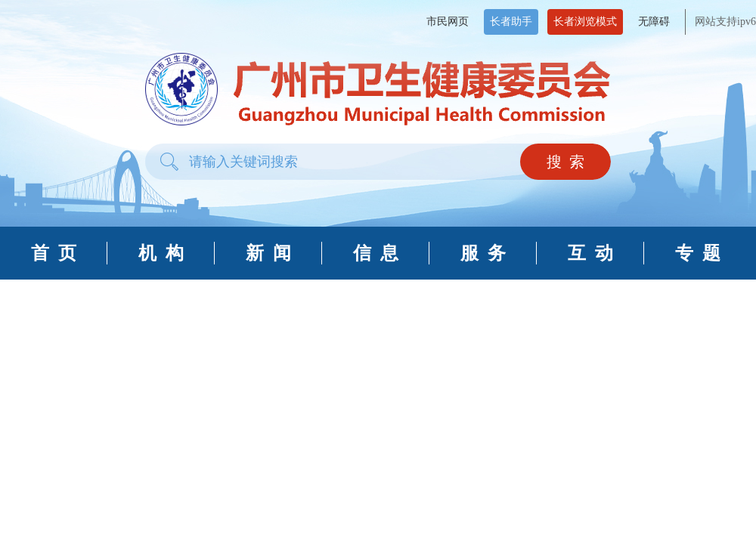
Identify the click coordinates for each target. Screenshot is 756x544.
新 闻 (268, 253)
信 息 (376, 253)
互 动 (590, 253)
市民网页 (448, 22)
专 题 (698, 253)
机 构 (161, 253)
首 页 (54, 253)
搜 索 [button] (565, 162)
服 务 (483, 253)
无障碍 (654, 22)
